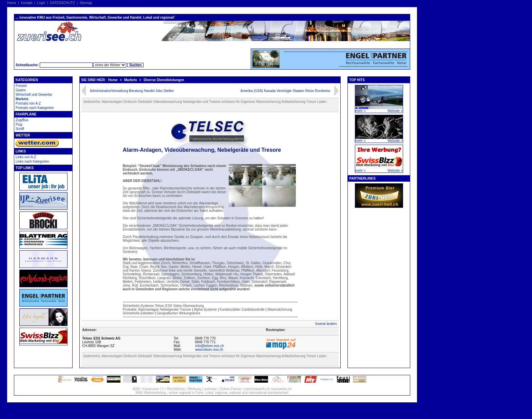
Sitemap (86, 3)
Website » (395, 111)
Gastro (21, 90)
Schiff (20, 129)
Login (41, 3)
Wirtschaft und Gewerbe (34, 95)
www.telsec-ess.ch (209, 350)
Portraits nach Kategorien (35, 108)
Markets (22, 99)
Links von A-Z (26, 157)
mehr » (360, 111)
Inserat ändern (326, 324)
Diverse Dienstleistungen (164, 80)
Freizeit (21, 86)
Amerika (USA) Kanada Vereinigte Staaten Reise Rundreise (285, 91)
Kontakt (26, 3)
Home (12, 3)
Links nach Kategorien (32, 161)
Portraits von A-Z (28, 103)
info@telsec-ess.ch (210, 346)
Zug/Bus (22, 120)
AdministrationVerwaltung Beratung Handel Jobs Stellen (132, 91)
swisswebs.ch (281, 389)
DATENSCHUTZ (62, 3)
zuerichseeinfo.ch (257, 389)
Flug (19, 124)
